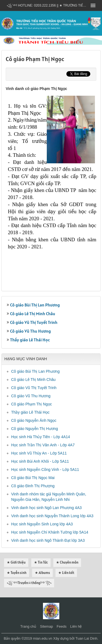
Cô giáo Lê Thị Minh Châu (33, 314)
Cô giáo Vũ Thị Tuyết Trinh (34, 322)
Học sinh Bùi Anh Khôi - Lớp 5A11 (40, 461)
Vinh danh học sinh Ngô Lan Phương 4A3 (46, 508)
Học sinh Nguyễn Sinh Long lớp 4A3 (42, 524)
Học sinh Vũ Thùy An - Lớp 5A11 (39, 453)
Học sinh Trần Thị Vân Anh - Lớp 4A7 (43, 445)
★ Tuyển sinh (17, 573)
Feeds (61, 626)
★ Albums (42, 573)
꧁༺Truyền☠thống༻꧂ (29, 583)
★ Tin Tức (41, 562)
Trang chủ (28, 626)
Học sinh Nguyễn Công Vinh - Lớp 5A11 (45, 470)
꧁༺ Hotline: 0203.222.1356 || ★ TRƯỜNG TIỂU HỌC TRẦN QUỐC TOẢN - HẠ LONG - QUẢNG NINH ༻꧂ (47, 5)
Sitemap (47, 626)
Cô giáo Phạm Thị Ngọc (32, 404)
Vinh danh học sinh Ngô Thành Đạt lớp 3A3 (48, 540)
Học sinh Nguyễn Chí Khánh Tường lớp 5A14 (50, 532)
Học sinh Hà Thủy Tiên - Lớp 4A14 (41, 437)
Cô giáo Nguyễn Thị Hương (35, 429)
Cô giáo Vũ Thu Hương (30, 331)
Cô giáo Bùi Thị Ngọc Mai (33, 478)
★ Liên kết (66, 573)
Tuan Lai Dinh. (87, 638)
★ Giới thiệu (16, 562)
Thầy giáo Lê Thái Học (30, 340)
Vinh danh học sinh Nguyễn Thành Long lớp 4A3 (52, 516)
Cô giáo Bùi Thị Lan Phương (35, 305)
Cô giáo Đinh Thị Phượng (33, 486)
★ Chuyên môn (67, 562)
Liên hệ (76, 626)
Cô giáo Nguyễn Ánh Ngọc (34, 420)
